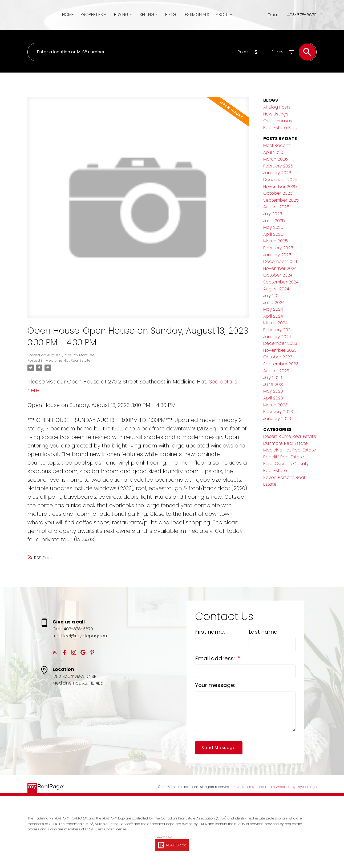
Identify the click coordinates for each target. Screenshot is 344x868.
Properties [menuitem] (92, 15)
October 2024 (278, 275)
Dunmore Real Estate (286, 443)
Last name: (264, 632)
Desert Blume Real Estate (290, 436)
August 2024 (276, 289)
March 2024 (275, 323)
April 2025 (273, 234)
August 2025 (276, 207)
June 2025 (274, 221)
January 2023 (277, 419)
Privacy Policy (244, 787)
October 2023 (278, 357)
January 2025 (277, 255)
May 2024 (273, 309)
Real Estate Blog (280, 128)
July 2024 (273, 296)
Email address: (216, 658)
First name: (210, 632)
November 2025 (280, 187)
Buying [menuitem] (121, 15)
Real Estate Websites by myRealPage (287, 787)
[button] (55, 652)
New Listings (276, 114)
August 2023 (276, 371)
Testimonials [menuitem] (196, 15)
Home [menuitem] (68, 15)
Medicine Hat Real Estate (68, 360)
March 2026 (276, 159)
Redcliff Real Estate (284, 457)
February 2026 (278, 166)
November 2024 (280, 268)
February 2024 (278, 330)
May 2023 (273, 391)
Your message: (215, 685)
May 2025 (273, 227)
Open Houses (278, 121)
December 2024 (280, 261)
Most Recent (277, 145)
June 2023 (274, 384)
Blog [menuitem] (171, 15)
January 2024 (277, 337)
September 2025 (281, 200)
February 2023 (278, 412)
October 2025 (278, 193)
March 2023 (275, 405)
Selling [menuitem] (147, 15)
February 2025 (278, 248)
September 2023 (281, 364)
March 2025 (276, 241)
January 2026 (277, 173)
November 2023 (280, 350)
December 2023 (280, 343)
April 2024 (273, 316)
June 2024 (274, 303)
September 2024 (281, 282)
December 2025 (280, 180)
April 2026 (273, 152)
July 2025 (273, 214)
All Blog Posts (277, 107)
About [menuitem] (222, 15)
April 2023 (273, 398)
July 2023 (273, 377)
